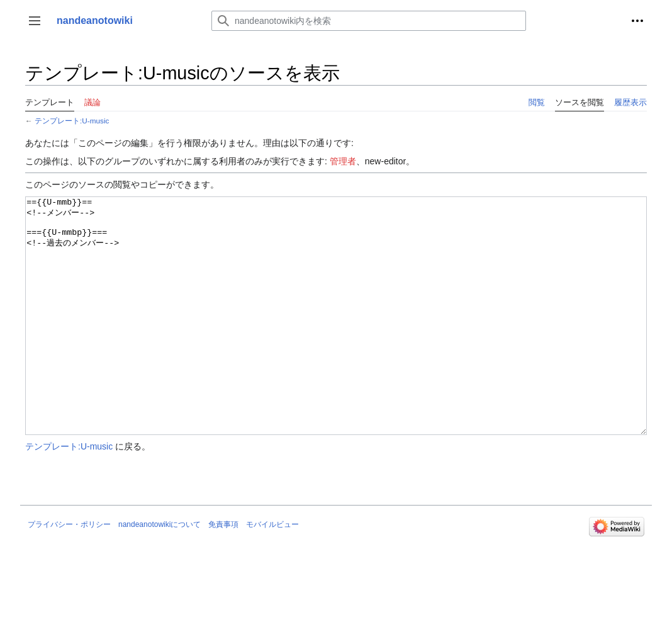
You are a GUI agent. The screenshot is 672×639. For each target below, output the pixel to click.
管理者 (343, 161)
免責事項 (223, 572)
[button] (35, 21)
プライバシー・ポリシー (69, 572)
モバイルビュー (272, 572)
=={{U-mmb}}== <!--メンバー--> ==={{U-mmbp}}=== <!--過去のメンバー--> (336, 340)
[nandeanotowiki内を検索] (369, 21)
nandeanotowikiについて (160, 572)
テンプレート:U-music (72, 121)
